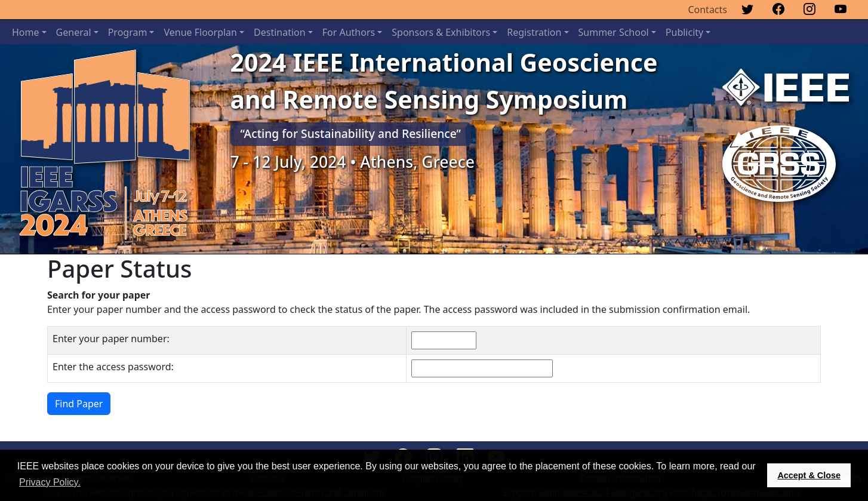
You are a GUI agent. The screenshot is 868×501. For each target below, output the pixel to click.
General (74, 32)
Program (128, 32)
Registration (534, 32)
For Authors (349, 32)
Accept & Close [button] (809, 475)
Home (26, 32)
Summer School (614, 32)
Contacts (707, 10)
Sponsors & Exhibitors (441, 32)
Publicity (684, 32)
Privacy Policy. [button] (50, 482)
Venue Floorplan (200, 32)
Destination (280, 32)
